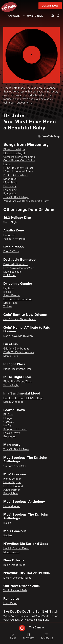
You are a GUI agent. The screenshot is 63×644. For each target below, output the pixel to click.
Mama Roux (11, 356)
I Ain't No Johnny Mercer (18, 168)
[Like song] (49, 136)
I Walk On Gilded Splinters (19, 353)
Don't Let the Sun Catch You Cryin (23, 398)
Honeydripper (12, 507)
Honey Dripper (12, 479)
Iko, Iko (8, 536)
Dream (7, 164)
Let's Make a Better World (19, 268)
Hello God (9, 235)
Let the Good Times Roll (18, 299)
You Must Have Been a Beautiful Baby (26, 201)
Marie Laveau (11, 552)
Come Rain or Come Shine (19, 157)
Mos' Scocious (12, 272)
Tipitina (8, 307)
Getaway (9, 422)
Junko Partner (12, 296)
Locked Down (12, 433)
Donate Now (50, 6)
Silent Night (10, 222)
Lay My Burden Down (16, 549)
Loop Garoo (10, 604)
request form (23, 103)
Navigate (11, 16)
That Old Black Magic (16, 197)
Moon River (10, 179)
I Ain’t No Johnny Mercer (18, 172)
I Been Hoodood (13, 486)
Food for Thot (11, 252)
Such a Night (11, 385)
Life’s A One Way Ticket (17, 578)
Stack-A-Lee (10, 303)
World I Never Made (15, 591)
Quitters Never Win (15, 466)
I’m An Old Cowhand (16, 175)
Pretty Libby (10, 494)
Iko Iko (7, 292)
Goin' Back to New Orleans (19, 320)
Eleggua (8, 418)
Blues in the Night (14, 150)
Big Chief (9, 288)
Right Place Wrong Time (17, 369)
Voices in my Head (14, 239)
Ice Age (8, 426)
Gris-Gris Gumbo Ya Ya (16, 349)
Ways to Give (33, 16)
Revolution (10, 437)
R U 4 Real (10, 276)
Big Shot (8, 415)
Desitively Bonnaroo (15, 265)
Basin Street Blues (14, 565)
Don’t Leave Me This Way (18, 336)
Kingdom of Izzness (15, 429)
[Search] (58, 16)
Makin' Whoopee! (14, 402)
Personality (10, 186)
